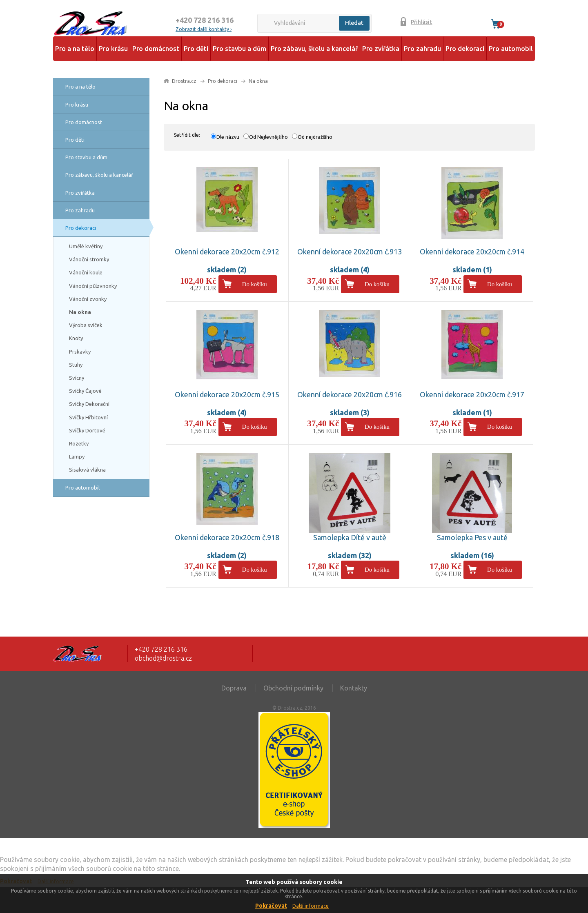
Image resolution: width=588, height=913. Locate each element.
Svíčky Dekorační (89, 404)
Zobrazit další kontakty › (204, 29)
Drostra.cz (184, 81)
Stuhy (76, 365)
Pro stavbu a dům (239, 49)
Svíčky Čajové (85, 391)
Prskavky (80, 352)
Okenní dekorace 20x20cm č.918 (227, 537)
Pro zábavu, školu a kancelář (314, 49)
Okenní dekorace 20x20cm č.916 (350, 394)
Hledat (354, 23)
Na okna (80, 312)
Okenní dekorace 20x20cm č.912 (227, 252)
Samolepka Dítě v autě (350, 537)
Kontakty (354, 688)
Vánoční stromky (89, 259)
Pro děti (196, 49)
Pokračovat (271, 906)
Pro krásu (113, 49)
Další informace (311, 906)
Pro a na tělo (75, 49)
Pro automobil (511, 49)
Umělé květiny (86, 246)
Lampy (77, 456)
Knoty (76, 338)
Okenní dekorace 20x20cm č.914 (472, 252)
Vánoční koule (86, 272)
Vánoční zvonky (88, 299)
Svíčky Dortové (87, 430)
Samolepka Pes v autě (472, 537)
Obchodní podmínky (293, 688)
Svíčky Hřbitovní (88, 417)
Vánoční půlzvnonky (93, 286)
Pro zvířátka (381, 49)
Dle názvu (228, 137)
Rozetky (79, 443)
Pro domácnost (156, 49)
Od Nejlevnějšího (268, 137)
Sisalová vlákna (87, 470)
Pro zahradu (422, 49)
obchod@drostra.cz (163, 658)
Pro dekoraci (465, 49)
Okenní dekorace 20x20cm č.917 (472, 394)
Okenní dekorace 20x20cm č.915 (227, 394)
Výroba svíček (86, 325)
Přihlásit (421, 22)
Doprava (234, 688)
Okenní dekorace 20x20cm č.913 (350, 252)
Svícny (77, 378)
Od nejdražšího (315, 137)
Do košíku (255, 284)
